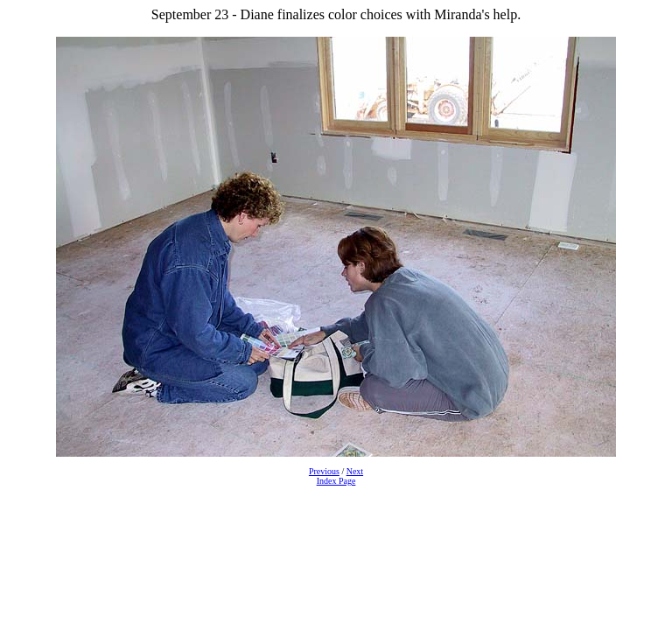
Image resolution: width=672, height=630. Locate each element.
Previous (324, 471)
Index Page (336, 481)
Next (355, 471)
